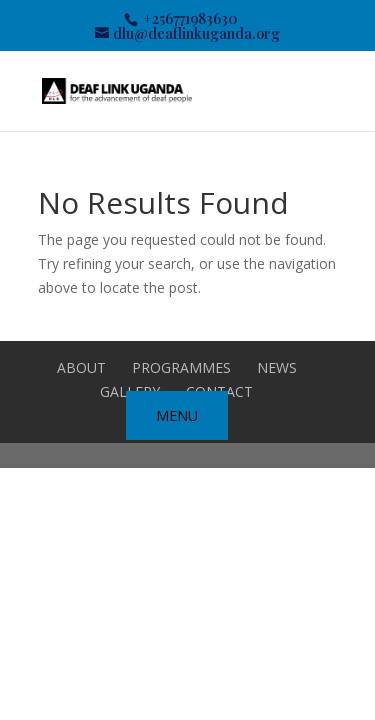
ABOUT (81, 367)
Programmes (181, 367)
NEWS (277, 367)
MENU (177, 415)
